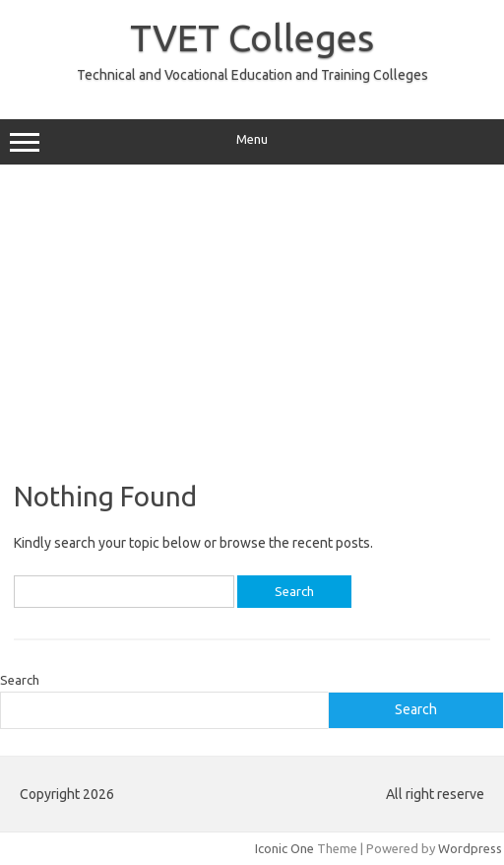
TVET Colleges (252, 37)
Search (20, 680)
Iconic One (284, 848)
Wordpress (470, 848)
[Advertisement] (252, 322)
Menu (252, 142)
